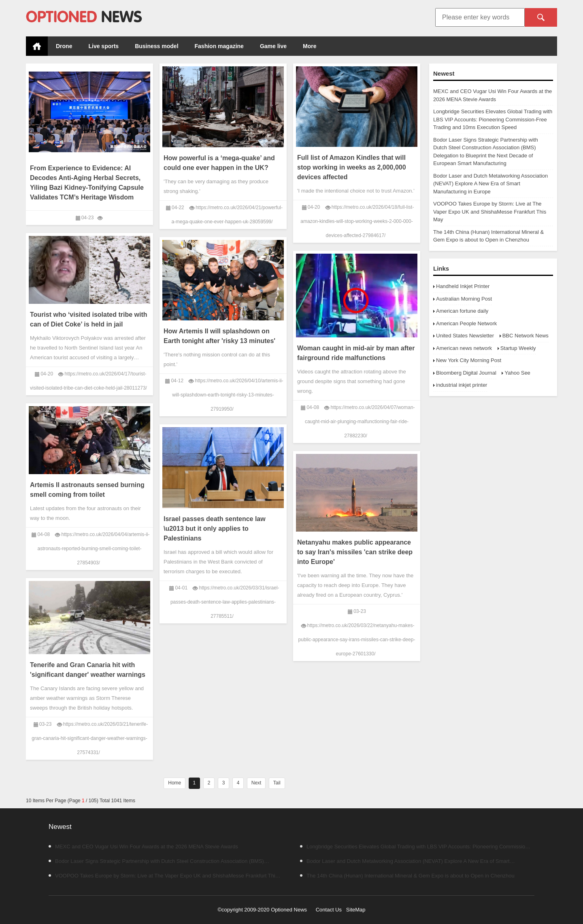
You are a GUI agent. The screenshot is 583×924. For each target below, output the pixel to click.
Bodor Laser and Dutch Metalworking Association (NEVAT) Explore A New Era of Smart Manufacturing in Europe (490, 184)
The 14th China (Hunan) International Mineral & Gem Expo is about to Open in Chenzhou (407, 876)
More (310, 46)
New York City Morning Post (469, 360)
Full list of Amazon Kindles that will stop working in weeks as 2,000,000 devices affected (352, 167)
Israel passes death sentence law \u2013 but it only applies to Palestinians (215, 529)
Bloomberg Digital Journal (466, 373)
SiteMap (356, 910)
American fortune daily (462, 311)
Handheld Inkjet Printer (463, 286)
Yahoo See (517, 373)
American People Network (466, 323)
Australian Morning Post (464, 299)
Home (37, 46)
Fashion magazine (219, 46)
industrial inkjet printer (462, 385)
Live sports (103, 46)
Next (256, 783)
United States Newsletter (465, 336)
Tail (277, 783)
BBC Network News (526, 336)
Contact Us (329, 910)
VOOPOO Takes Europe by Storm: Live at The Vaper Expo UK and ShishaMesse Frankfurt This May (490, 212)
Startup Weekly (518, 348)
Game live (273, 46)
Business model (156, 46)
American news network (464, 348)
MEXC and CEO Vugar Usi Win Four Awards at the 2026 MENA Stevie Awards (143, 847)
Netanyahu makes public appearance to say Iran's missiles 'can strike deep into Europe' (355, 552)
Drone (64, 46)
